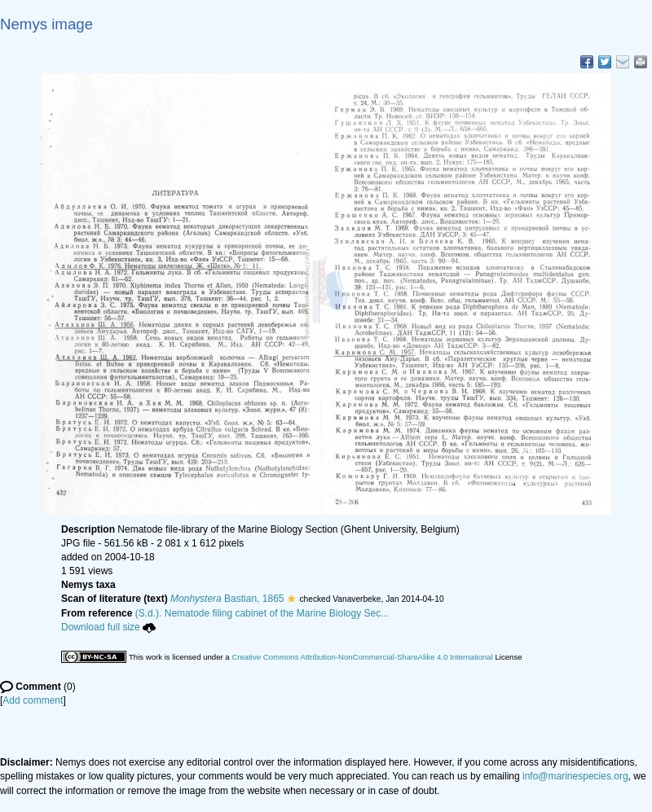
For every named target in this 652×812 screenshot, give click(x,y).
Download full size (108, 627)
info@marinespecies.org (575, 776)
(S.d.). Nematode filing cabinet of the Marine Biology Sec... (262, 613)
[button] (291, 599)
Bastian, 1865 (227, 599)
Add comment (33, 700)
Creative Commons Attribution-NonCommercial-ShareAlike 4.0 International (362, 657)
